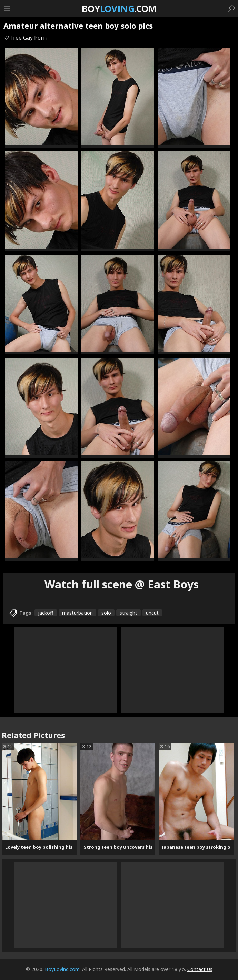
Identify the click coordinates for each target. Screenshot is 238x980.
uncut (152, 613)
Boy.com (119, 9)
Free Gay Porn (25, 38)
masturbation (77, 613)
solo (106, 613)
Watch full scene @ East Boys (122, 584)
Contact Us (200, 969)
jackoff (46, 613)
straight (128, 613)
